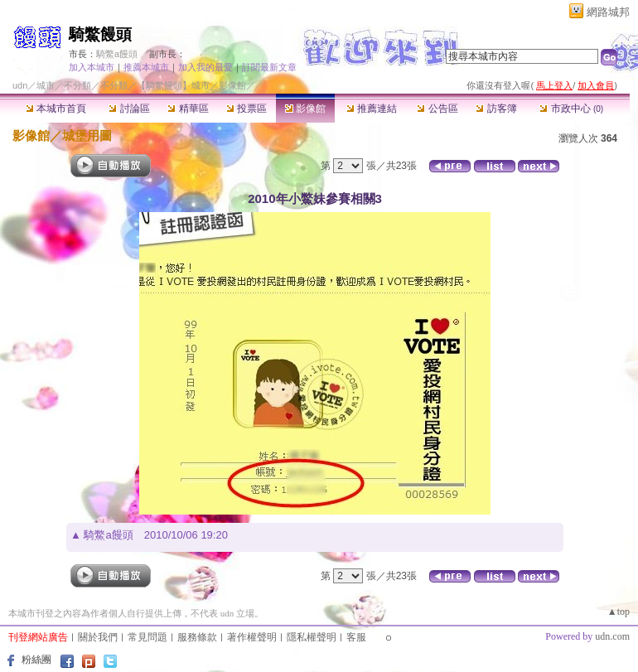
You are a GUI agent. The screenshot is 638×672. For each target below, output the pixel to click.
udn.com (612, 636)
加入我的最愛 (205, 67)
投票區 (247, 109)
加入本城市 (92, 67)
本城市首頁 (56, 109)
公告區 (437, 109)
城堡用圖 (87, 135)
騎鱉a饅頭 (117, 54)
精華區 (188, 109)
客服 (356, 637)
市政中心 (571, 109)
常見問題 (147, 637)
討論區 (129, 109)
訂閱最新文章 (269, 67)
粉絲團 (36, 660)
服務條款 (197, 637)
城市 (46, 85)
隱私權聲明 (312, 637)
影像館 (305, 109)
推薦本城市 (146, 67)
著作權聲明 (252, 637)
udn (20, 85)
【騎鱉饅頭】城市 (173, 85)
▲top (619, 612)
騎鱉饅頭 (100, 34)
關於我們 (98, 637)
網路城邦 (608, 12)
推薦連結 (372, 109)
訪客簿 (496, 109)
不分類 (77, 85)
